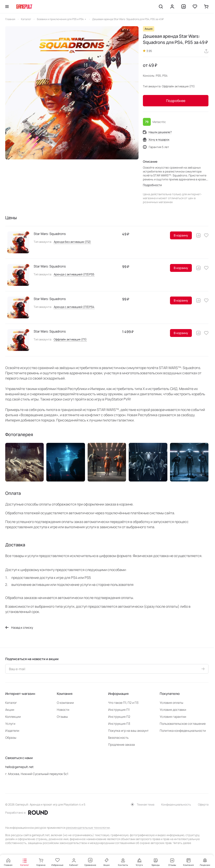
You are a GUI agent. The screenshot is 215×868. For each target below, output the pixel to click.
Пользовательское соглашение (183, 724)
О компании (65, 703)
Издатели (12, 731)
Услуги (10, 724)
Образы (11, 738)
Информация (118, 694)
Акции (10, 710)
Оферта (203, 804)
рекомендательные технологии (88, 828)
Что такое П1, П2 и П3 (123, 703)
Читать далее (182, 843)
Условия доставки (173, 710)
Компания (65, 694)
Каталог (11, 703)
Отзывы (62, 717)
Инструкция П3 (119, 724)
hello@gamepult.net (19, 767)
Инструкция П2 (119, 717)
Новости (63, 710)
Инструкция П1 (119, 710)
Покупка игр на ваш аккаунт (128, 731)
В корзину (181, 235)
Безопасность (118, 738)
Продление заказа (121, 745)
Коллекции (13, 717)
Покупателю (170, 694)
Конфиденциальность (176, 804)
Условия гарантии (173, 717)
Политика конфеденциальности (183, 731)
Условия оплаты (171, 703)
